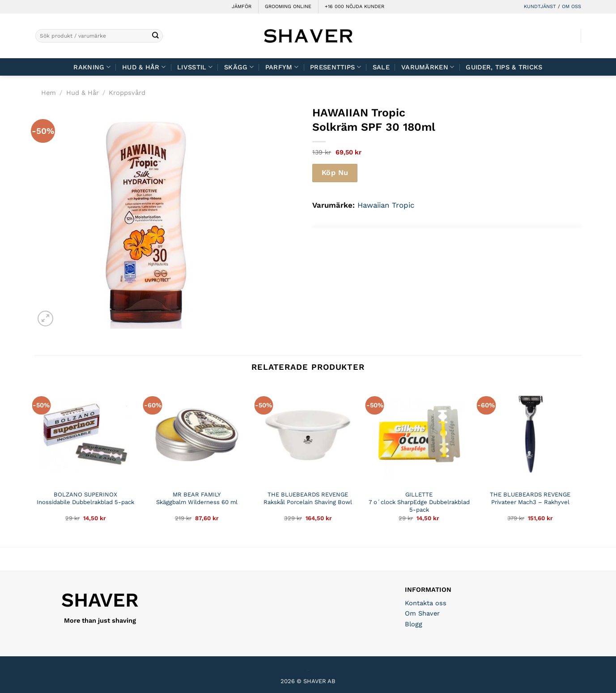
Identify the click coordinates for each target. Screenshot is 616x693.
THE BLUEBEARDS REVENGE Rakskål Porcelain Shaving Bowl (308, 498)
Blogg (414, 624)
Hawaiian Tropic (386, 205)
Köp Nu (335, 173)
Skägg (239, 67)
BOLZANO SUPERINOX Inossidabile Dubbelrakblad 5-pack (85, 498)
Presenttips (336, 67)
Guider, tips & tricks (504, 67)
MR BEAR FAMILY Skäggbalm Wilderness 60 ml (197, 498)
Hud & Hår (144, 67)
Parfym (282, 67)
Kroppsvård (127, 93)
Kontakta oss (426, 603)
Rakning (92, 67)
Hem (49, 93)
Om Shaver (422, 613)
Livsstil (195, 67)
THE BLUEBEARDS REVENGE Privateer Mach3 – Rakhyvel (530, 498)
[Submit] (155, 36)
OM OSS (571, 6)
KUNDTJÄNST (540, 6)
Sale (381, 67)
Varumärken (428, 67)
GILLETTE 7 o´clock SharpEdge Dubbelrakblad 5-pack (419, 502)
